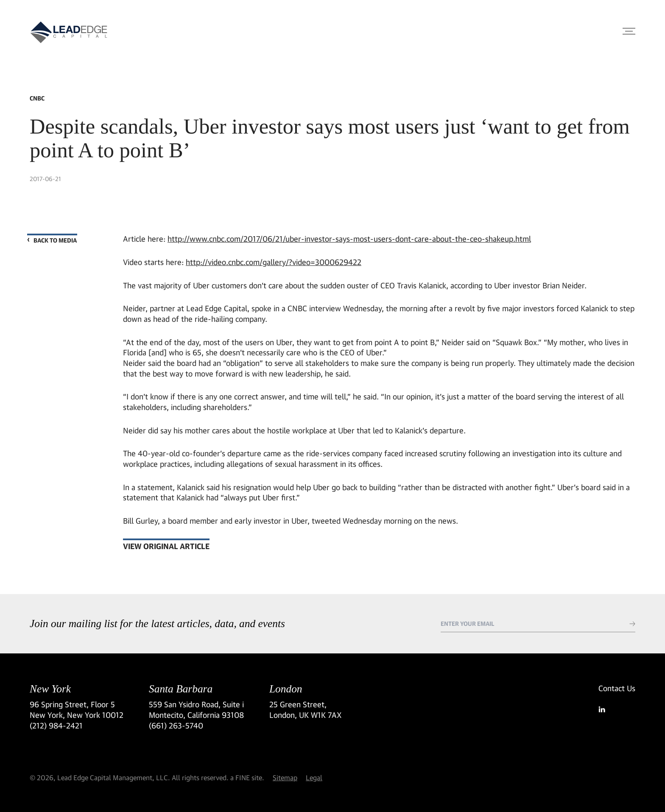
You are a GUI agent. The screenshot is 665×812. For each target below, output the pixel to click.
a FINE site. (247, 777)
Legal (314, 777)
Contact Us (617, 688)
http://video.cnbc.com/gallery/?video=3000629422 (274, 262)
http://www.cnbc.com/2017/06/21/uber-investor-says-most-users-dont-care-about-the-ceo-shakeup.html (349, 239)
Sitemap (285, 777)
